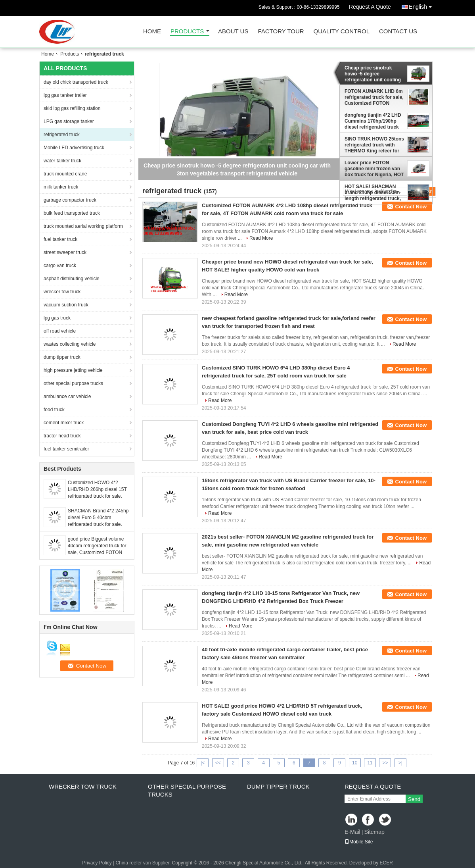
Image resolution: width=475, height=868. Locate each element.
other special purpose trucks (73, 383)
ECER (386, 863)
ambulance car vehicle (67, 396)
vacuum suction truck (66, 305)
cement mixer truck (64, 423)
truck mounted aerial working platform (83, 226)
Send (414, 799)
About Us (233, 32)
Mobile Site (359, 842)
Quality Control (342, 32)
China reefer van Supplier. (144, 863)
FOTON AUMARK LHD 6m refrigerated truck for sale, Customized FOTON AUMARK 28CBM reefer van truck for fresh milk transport (374, 97)
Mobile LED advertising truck (74, 148)
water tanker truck (62, 161)
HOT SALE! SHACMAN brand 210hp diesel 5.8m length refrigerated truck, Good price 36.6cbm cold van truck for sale (373, 192)
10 (355, 763)
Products (187, 32)
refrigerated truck (62, 135)
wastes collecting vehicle (70, 344)
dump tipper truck (62, 357)
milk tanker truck (61, 187)
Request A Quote (370, 7)
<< (218, 763)
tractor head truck (62, 436)
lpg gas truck (57, 318)
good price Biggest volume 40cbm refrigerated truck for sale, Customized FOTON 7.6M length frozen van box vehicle (97, 552)
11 (370, 763)
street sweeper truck (65, 252)
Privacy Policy (97, 863)
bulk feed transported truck (72, 213)
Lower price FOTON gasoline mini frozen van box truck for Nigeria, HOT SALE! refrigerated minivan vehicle (374, 169)
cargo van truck (60, 266)
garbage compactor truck (70, 200)
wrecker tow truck (62, 292)
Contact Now (411, 207)
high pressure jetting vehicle (73, 370)
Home (152, 32)
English (422, 5)
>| (400, 763)
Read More (261, 238)
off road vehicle (60, 331)
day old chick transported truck (76, 82)
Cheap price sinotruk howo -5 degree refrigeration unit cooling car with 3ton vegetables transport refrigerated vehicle (373, 74)
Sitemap (374, 832)
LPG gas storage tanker (69, 121)
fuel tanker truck (60, 239)
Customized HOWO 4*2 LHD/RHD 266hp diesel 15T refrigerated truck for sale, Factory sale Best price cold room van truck (97, 496)
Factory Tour (281, 32)
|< (203, 763)
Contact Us (398, 32)
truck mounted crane (65, 174)
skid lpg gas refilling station (72, 108)
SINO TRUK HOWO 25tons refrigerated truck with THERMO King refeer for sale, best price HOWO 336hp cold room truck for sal (374, 145)
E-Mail (352, 832)
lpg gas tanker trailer (65, 95)
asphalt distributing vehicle (72, 279)
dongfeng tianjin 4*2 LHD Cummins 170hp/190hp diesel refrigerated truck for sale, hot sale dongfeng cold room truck (374, 121)
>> (385, 763)
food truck (54, 410)
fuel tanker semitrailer (66, 449)
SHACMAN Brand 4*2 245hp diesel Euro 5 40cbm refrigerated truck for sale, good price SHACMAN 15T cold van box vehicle (98, 524)
